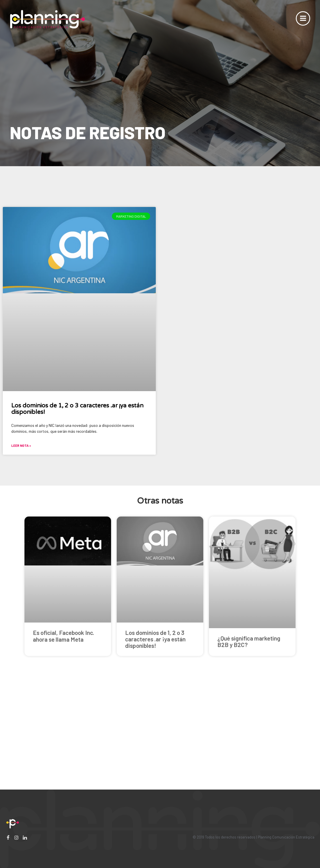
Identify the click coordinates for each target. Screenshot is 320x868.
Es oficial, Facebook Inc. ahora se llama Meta (64, 636)
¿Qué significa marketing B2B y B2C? (249, 641)
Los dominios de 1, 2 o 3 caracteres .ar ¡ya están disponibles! (77, 409)
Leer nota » (21, 445)
